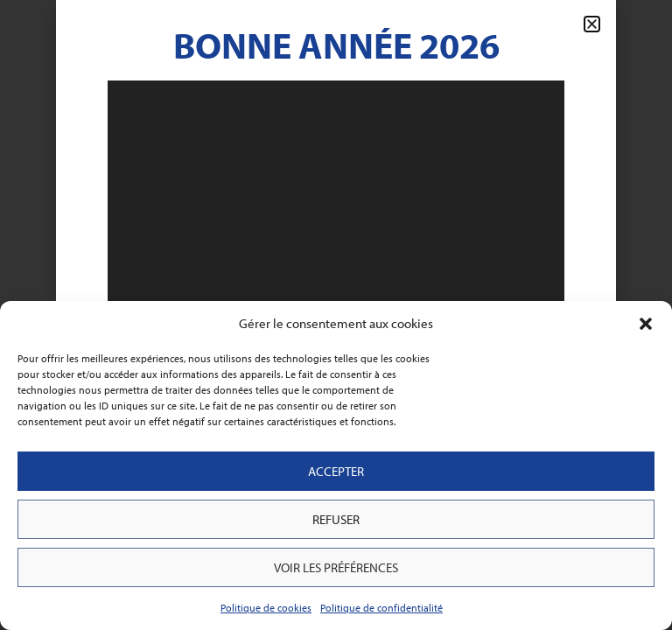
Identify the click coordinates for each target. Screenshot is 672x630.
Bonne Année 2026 (336, 45)
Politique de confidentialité (381, 608)
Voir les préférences (336, 567)
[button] (646, 324)
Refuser (336, 519)
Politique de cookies (266, 608)
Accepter (336, 471)
